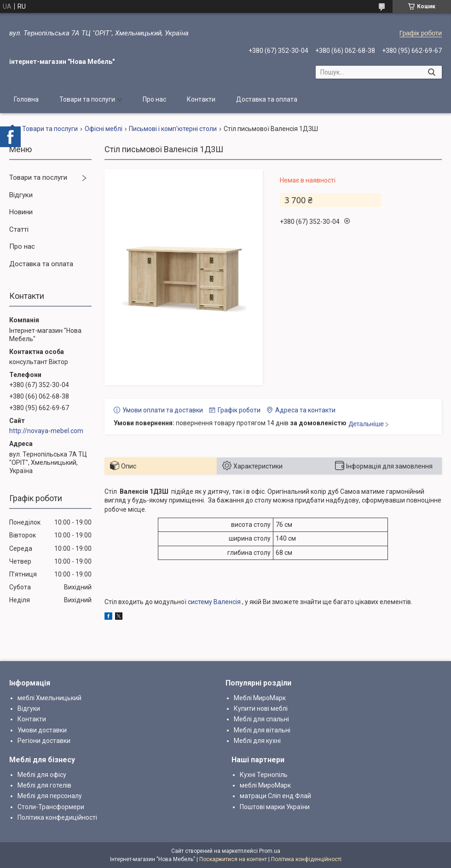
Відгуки (21, 195)
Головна (26, 99)
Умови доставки (42, 730)
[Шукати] (431, 72)
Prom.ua (270, 851)
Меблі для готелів (44, 785)
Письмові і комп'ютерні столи (173, 129)
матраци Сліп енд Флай (275, 796)
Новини (21, 212)
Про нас (154, 99)
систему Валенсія (214, 602)
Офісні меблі (104, 129)
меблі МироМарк (265, 785)
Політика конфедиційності (57, 817)
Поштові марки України (275, 807)
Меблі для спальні (261, 719)
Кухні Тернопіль (264, 775)
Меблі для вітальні (262, 730)
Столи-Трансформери (51, 807)
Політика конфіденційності (306, 859)
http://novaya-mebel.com (46, 431)
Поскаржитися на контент (233, 859)
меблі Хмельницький (49, 698)
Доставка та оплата (267, 99)
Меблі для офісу (42, 775)
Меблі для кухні (257, 741)
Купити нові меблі (261, 708)
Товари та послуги (87, 99)
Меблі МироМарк (260, 698)
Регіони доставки (44, 741)
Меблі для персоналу (50, 796)
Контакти (201, 99)
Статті (19, 229)
